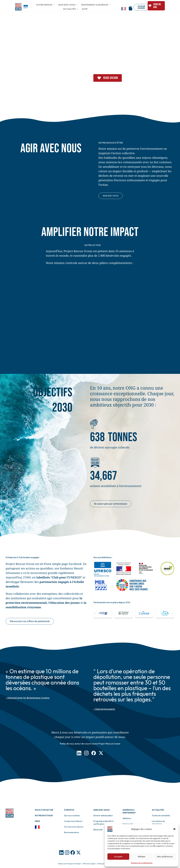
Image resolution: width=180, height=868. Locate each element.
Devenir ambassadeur (103, 816)
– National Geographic (104, 709)
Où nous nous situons (74, 827)
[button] (174, 829)
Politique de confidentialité (142, 863)
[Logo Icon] (61, 851)
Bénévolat (98, 830)
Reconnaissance (71, 832)
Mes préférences (165, 857)
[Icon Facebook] (94, 752)
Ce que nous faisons (73, 821)
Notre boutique (44, 816)
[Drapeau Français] (37, 826)
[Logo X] (78, 851)
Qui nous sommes (72, 816)
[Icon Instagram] (86, 752)
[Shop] (130, 7)
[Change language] (124, 9)
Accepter (118, 857)
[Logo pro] (18, 4)
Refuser (142, 857)
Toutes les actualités (161, 816)
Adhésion (127, 818)
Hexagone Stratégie (74, 864)
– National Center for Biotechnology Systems (28, 698)
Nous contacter (44, 810)
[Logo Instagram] (67, 851)
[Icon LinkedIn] (79, 752)
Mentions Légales (89, 864)
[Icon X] (101, 752)
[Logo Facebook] (73, 851)
